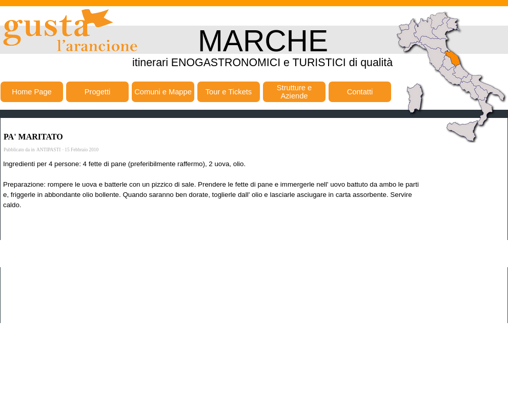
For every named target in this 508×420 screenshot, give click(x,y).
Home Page (32, 92)
